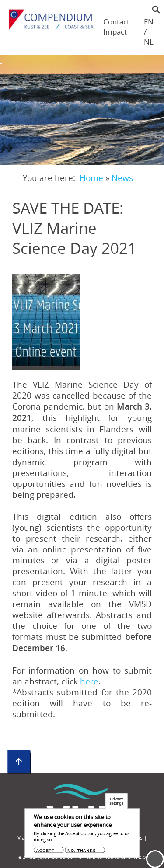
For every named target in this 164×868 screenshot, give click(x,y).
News (122, 178)
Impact (115, 32)
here (89, 681)
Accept (45, 850)
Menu (155, 859)
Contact (116, 22)
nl (148, 42)
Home (91, 178)
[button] (46, 322)
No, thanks (82, 850)
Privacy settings (116, 801)
